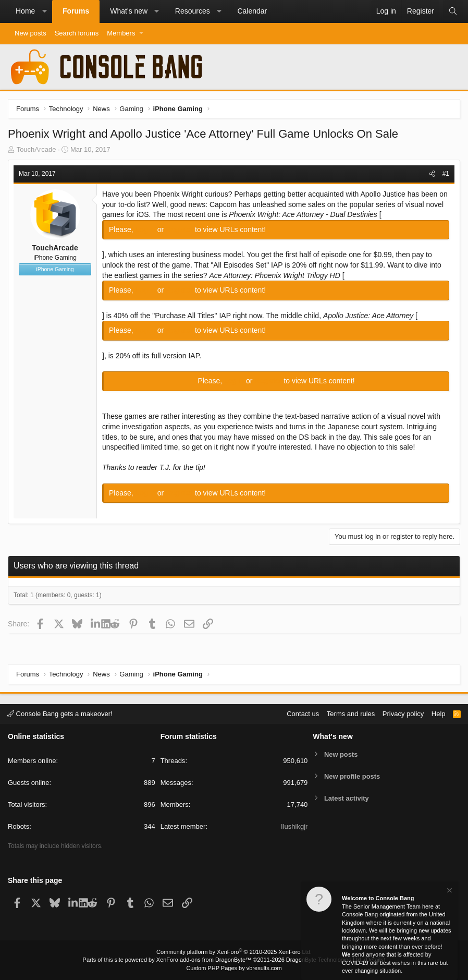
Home (25, 11)
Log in (146, 229)
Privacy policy (403, 714)
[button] (44, 11)
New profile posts (352, 776)
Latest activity (347, 798)
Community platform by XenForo (234, 952)
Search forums (77, 33)
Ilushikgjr (294, 826)
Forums (76, 11)
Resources (193, 11)
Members (121, 33)
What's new (129, 11)
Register (180, 229)
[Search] (453, 11)
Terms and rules (351, 714)
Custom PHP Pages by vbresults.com (234, 968)
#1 (446, 174)
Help (439, 714)
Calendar (252, 11)
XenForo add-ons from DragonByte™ (204, 960)
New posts (30, 33)
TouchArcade (36, 149)
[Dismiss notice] (449, 892)
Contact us (303, 714)
